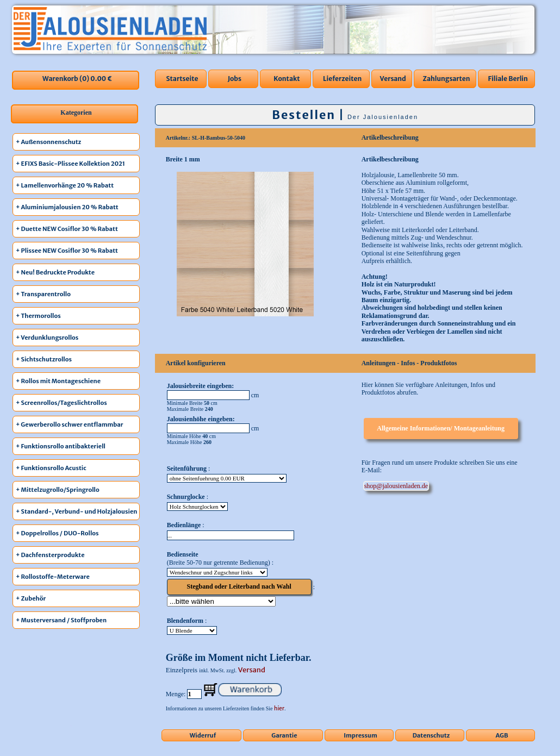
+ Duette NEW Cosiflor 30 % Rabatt (67, 229)
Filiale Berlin (508, 79)
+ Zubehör (31, 598)
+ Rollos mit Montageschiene (58, 381)
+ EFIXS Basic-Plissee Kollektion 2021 (70, 164)
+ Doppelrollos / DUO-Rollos (57, 533)
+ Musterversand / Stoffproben (61, 620)
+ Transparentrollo (43, 294)
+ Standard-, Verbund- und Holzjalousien (76, 511)
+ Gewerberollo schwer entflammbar (70, 424)
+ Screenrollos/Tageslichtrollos (61, 403)
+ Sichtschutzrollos (44, 359)
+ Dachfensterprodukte (50, 555)
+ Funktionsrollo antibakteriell (61, 446)
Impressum (360, 735)
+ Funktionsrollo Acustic (51, 468)
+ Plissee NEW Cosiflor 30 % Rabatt (67, 251)
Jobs (235, 79)
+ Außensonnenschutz (48, 142)
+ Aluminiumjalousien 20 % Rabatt (67, 207)
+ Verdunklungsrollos (47, 338)
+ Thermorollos (38, 316)
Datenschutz (431, 735)
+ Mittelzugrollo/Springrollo (58, 490)
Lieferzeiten (342, 79)
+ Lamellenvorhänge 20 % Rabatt (65, 185)
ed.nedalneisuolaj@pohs (396, 486)
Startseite (182, 79)
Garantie (284, 735)
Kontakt (287, 79)
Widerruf (203, 735)
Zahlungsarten (446, 79)
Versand (393, 79)
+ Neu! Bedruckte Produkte (55, 272)
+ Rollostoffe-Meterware (53, 577)
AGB (502, 735)
